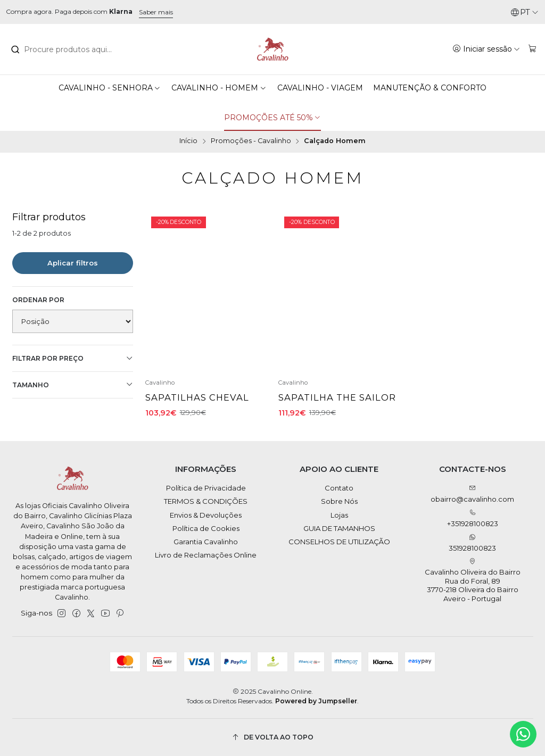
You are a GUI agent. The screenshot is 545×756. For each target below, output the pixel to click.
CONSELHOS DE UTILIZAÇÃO (339, 542)
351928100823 (472, 543)
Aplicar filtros (73, 263)
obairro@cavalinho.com (472, 494)
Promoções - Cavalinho (251, 141)
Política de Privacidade (206, 488)
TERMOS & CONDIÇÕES (206, 501)
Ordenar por (38, 300)
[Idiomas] (525, 12)
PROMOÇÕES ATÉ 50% (273, 118)
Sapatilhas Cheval (197, 397)
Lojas (339, 515)
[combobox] (69, 49)
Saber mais (156, 12)
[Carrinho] (532, 49)
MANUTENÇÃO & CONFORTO (430, 88)
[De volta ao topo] (273, 737)
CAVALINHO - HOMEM (219, 88)
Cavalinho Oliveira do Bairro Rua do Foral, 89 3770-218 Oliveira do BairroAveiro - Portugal (473, 580)
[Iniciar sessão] (486, 49)
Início (188, 141)
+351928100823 (473, 518)
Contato (339, 488)
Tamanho (73, 385)
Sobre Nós (339, 501)
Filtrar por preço (73, 359)
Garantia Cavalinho (206, 542)
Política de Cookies (206, 528)
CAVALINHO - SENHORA (110, 88)
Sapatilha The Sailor (337, 397)
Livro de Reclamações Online (206, 555)
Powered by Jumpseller (316, 701)
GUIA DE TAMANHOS (339, 528)
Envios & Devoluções (206, 515)
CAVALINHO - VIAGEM (320, 88)
